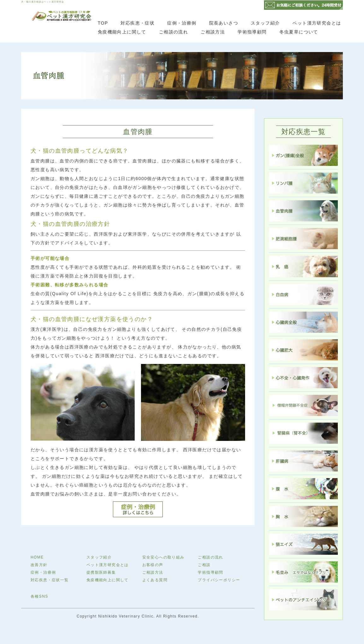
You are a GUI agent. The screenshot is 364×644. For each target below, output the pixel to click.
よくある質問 (155, 580)
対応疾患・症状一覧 (50, 580)
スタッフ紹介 (265, 23)
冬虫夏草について (299, 32)
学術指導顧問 (252, 32)
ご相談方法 (213, 32)
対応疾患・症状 (138, 23)
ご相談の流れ (173, 32)
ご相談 (204, 565)
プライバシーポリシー (219, 580)
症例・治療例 (182, 23)
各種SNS (39, 596)
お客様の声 (153, 565)
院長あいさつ (224, 23)
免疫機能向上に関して (122, 32)
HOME (37, 557)
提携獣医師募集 (101, 572)
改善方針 (39, 565)
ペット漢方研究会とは (317, 23)
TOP (103, 23)
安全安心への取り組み (163, 557)
